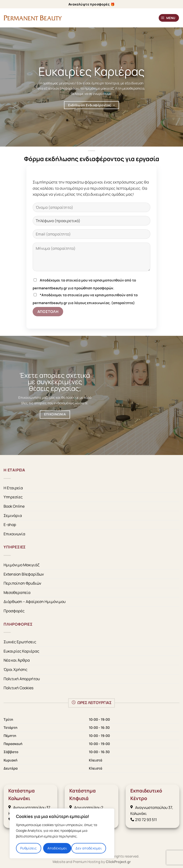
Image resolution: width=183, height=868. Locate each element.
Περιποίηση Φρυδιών (22, 583)
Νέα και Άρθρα (17, 660)
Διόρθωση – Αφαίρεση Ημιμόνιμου (35, 602)
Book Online (14, 506)
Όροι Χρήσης (15, 669)
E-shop (10, 525)
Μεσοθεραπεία (17, 592)
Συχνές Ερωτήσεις (20, 642)
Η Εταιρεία (13, 488)
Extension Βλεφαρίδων (24, 574)
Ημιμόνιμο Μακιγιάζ (21, 565)
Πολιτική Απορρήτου (22, 679)
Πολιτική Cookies (18, 688)
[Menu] (169, 18)
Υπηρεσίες (13, 497)
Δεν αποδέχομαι (89, 848)
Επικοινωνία (14, 534)
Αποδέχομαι (57, 848)
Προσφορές (14, 611)
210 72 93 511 (144, 820)
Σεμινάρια (13, 516)
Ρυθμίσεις (29, 848)
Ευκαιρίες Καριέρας (21, 651)
